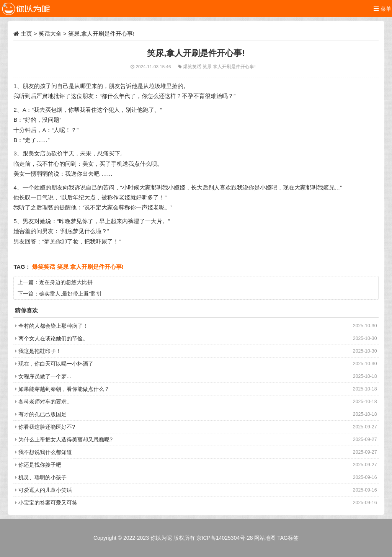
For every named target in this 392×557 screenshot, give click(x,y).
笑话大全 (50, 33)
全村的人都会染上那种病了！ (53, 326)
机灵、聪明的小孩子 (42, 477)
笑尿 (208, 66)
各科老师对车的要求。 (45, 402)
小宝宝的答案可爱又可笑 (48, 503)
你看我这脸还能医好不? (47, 427)
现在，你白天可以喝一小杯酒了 (56, 364)
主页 (26, 33)
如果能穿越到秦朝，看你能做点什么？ (64, 389)
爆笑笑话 (193, 66)
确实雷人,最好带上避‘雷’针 (70, 294)
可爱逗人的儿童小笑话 (45, 490)
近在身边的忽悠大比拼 (66, 282)
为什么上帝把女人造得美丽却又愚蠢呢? (65, 439)
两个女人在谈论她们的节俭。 (53, 338)
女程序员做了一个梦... (45, 376)
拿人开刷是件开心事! (234, 66)
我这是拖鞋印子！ (40, 351)
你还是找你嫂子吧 (40, 465)
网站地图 (265, 538)
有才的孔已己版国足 (42, 414)
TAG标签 (288, 538)
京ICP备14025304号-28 (225, 538)
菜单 (382, 9)
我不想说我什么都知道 (45, 452)
